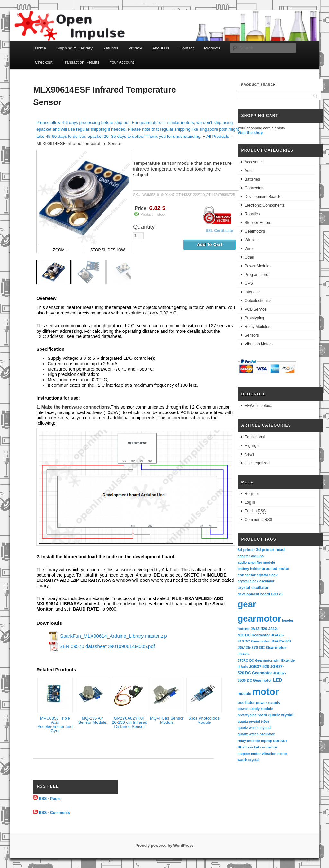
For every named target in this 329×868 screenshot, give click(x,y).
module (245, 694)
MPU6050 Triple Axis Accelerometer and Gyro (55, 724)
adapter (244, 556)
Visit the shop (250, 133)
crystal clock (267, 575)
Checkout (44, 62)
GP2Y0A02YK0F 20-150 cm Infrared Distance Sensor (129, 722)
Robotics (252, 214)
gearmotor (259, 619)
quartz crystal (281, 715)
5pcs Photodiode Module (204, 720)
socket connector (262, 747)
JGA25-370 (281, 641)
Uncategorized (257, 463)
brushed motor (276, 569)
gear (247, 604)
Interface (252, 292)
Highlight (252, 446)
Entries (255, 511)
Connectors (255, 188)
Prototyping (255, 318)
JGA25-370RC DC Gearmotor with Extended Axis (266, 660)
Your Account (122, 62)
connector (247, 575)
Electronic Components (265, 205)
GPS (249, 283)
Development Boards (263, 197)
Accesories (254, 162)
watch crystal (249, 760)
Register (252, 494)
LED (278, 680)
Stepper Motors (258, 223)
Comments (259, 520)
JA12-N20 (259, 629)
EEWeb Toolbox (258, 406)
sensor (280, 741)
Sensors (252, 335)
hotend (244, 629)
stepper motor (249, 754)
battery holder (249, 569)
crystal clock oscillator (256, 581)
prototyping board (253, 715)
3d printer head (270, 550)
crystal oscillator (253, 588)
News (250, 454)
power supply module (255, 709)
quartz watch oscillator (256, 734)
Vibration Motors (259, 344)
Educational (255, 437)
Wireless (252, 240)
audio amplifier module (257, 562)
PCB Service (256, 309)
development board (254, 594)
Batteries (252, 179)
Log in (250, 502)
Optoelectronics (258, 301)
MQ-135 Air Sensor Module (92, 720)
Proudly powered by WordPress (164, 846)
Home (40, 48)
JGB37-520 (259, 667)
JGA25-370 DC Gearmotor (262, 648)
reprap (266, 741)
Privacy (135, 48)
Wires (250, 249)
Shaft (242, 747)
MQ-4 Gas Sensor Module (167, 720)
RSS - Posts (50, 798)
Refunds (111, 48)
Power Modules (258, 266)
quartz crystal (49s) (253, 722)
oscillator (246, 703)
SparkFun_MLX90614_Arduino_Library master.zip (114, 636)
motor (266, 691)
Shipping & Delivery (74, 48)
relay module (249, 741)
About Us (161, 48)
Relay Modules (258, 327)
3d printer (246, 549)
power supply (268, 702)
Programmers (257, 275)
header (288, 620)
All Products (218, 136)
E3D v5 (277, 594)
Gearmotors (255, 231)
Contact (187, 48)
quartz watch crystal (254, 728)
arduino (257, 556)
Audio (250, 171)
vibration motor (274, 754)
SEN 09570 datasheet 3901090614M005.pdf (107, 646)
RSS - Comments (54, 813)
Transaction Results (81, 62)
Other (250, 257)
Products (212, 48)
